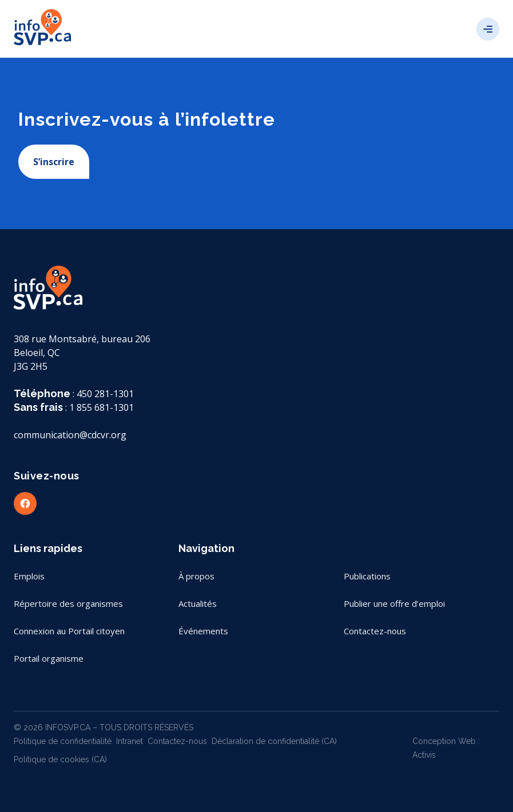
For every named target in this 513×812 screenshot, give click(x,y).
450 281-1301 (105, 394)
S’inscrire (54, 162)
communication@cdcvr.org (70, 435)
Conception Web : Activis (446, 748)
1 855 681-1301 (102, 407)
